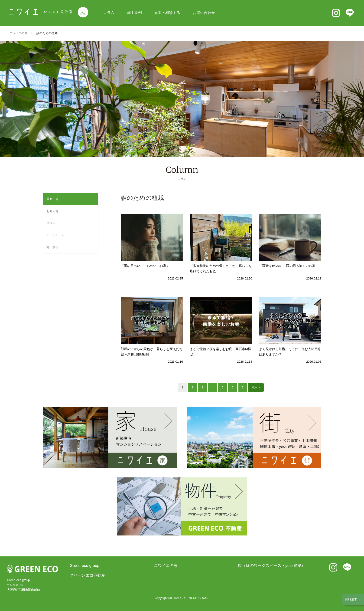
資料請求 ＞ (353, 599)
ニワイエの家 (166, 566)
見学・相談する (167, 13)
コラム (109, 13)
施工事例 (134, 13)
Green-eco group (84, 566)
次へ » (256, 387)
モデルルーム (55, 235)
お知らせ (52, 211)
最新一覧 (52, 199)
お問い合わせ (204, 13)
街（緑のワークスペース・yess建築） (272, 566)
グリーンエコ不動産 (87, 575)
